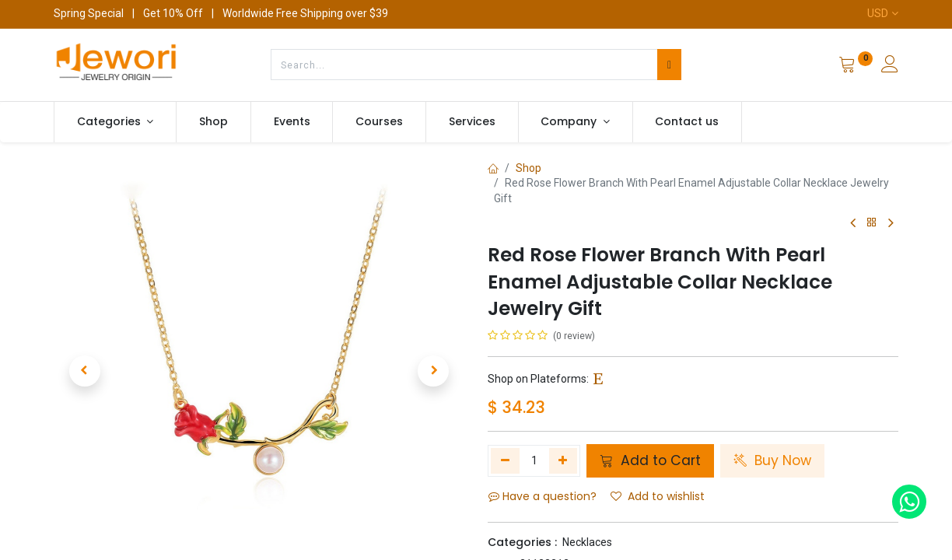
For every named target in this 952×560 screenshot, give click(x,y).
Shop (528, 168)
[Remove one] (505, 460)
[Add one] (563, 460)
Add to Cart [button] (650, 460)
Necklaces (587, 542)
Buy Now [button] (772, 460)
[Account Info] (890, 66)
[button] (84, 371)
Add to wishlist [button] (658, 496)
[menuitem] (213, 122)
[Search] (669, 65)
